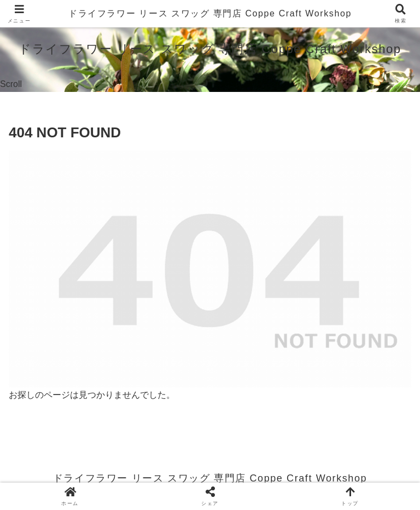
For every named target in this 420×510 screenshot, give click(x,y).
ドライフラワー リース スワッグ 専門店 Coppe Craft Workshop (210, 13)
